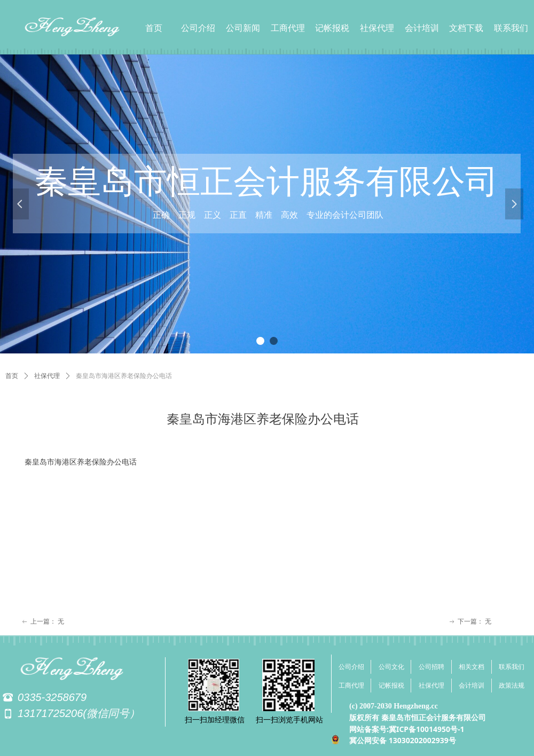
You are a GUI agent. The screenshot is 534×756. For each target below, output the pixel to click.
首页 (12, 376)
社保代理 (47, 376)
